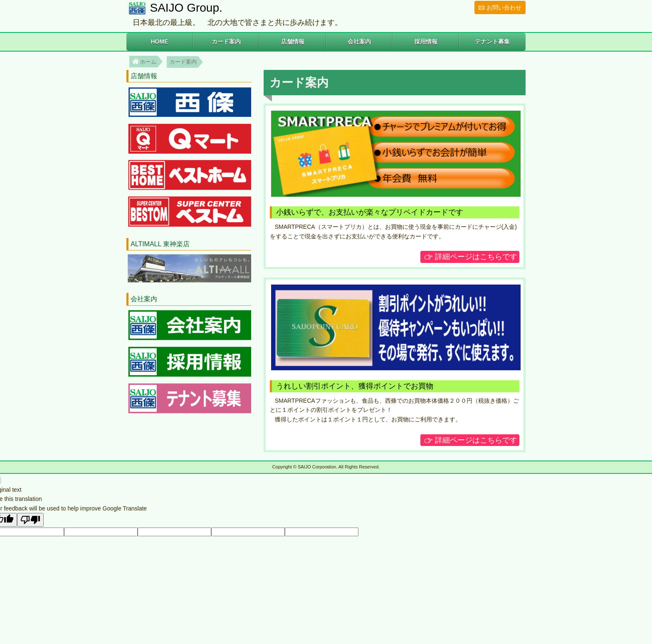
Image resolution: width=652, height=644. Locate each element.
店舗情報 (293, 42)
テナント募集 (492, 42)
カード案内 (226, 42)
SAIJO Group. (185, 8)
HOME (159, 42)
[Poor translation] (30, 520)
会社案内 (359, 42)
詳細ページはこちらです (476, 257)
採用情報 (426, 42)
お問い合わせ (504, 7)
